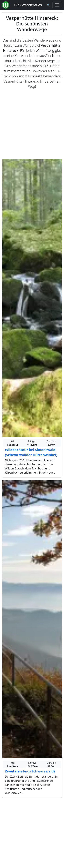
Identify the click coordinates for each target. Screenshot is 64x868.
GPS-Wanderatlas (28, 5)
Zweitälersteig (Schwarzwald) (30, 771)
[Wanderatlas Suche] (48, 5)
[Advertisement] (32, 124)
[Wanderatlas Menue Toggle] (57, 5)
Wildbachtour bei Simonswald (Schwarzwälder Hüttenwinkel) (31, 452)
